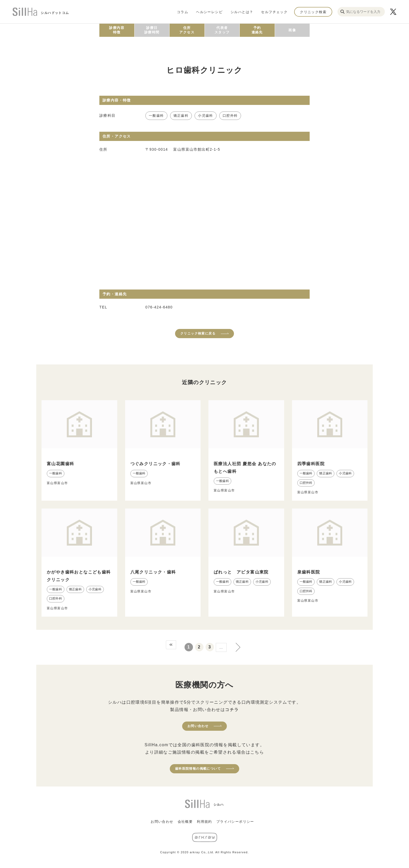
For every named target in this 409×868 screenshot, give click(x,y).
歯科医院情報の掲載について (198, 769)
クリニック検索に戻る (198, 333)
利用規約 (204, 822)
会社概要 (185, 822)
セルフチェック (274, 12)
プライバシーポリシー (235, 822)
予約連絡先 (257, 30)
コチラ (232, 710)
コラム (183, 12)
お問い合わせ (198, 726)
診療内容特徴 (117, 30)
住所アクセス (187, 30)
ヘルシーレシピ (209, 12)
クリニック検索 (313, 12)
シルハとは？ (242, 12)
